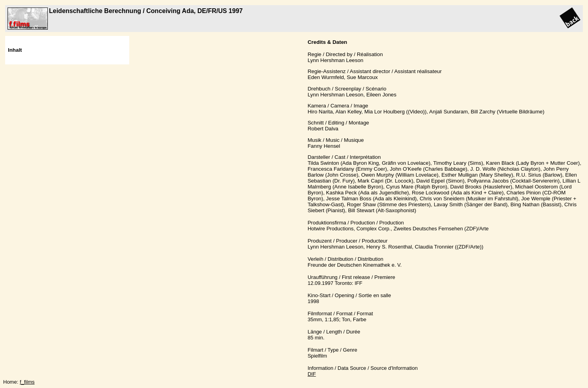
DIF (312, 374)
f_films (27, 382)
